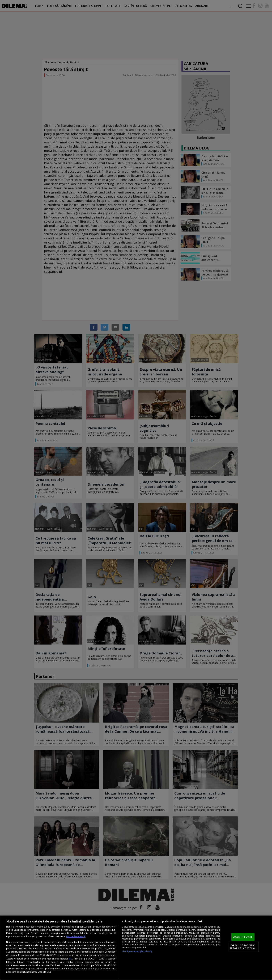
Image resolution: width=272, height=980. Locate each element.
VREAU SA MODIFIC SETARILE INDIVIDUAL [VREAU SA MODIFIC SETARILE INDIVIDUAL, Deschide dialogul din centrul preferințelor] (243, 947)
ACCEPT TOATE (243, 937)
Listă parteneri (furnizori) (137, 951)
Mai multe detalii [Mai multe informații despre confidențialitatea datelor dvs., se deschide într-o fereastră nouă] (76, 936)
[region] (136, 948)
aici (71, 959)
